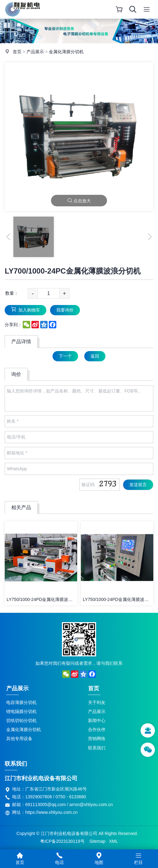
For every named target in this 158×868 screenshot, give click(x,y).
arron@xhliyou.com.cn (91, 805)
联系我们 (97, 748)
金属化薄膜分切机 (66, 52)
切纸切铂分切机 (21, 720)
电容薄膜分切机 (21, 702)
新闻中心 (97, 720)
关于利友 (97, 702)
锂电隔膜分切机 (21, 711)
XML (113, 841)
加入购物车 (26, 310)
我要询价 (65, 310)
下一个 (65, 356)
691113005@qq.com (45, 805)
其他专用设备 (19, 739)
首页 (17, 52)
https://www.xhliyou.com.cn (51, 812)
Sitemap (97, 841)
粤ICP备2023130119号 (62, 841)
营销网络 (97, 739)
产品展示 (35, 52)
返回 (95, 356)
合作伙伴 (97, 730)
